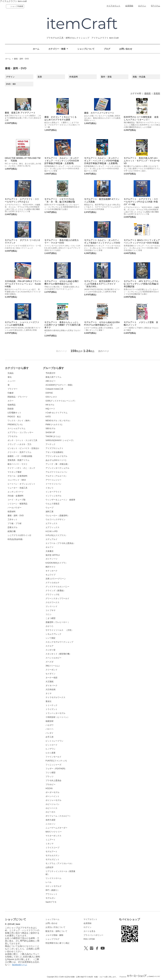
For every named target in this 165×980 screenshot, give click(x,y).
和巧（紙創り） (52, 890)
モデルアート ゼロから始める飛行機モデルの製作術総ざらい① (62, 283)
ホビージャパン (52, 804)
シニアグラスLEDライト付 (19, 535)
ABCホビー (51, 381)
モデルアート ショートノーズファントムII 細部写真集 (22, 324)
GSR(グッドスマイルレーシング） (61, 401)
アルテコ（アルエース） (56, 476)
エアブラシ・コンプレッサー (20, 432)
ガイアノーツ (51, 559)
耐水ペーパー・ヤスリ (17, 464)
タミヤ (49, 693)
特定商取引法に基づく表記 (57, 943)
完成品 (11, 373)
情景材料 (12, 512)
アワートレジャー (53, 480)
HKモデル (50, 405)
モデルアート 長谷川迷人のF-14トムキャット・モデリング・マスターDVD (142, 161)
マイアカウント (113, 6)
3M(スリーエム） (53, 666)
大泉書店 (49, 551)
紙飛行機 (12, 531)
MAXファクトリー (54, 832)
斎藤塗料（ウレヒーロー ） (58, 622)
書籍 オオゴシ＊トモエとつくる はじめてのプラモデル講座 (62, 118)
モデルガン (50, 898)
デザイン (10, 77)
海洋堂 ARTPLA (53, 555)
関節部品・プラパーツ (17, 397)
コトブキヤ (50, 610)
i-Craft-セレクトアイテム (57, 413)
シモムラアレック (53, 634)
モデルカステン (52, 856)
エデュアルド (51, 539)
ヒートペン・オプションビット (21, 484)
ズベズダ (49, 662)
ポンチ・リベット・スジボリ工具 (22, 440)
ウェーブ (49, 508)
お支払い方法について (55, 927)
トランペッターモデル (55, 713)
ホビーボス (50, 812)
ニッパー (12, 381)
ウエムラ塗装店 (52, 504)
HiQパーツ (50, 409)
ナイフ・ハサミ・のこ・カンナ (21, 468)
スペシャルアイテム (16, 429)
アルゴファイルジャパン (56, 472)
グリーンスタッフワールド (57, 598)
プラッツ (49, 777)
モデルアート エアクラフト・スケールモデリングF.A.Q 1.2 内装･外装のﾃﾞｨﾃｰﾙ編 (141, 202)
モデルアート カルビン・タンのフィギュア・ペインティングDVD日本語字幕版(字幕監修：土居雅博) (62, 161)
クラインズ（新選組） (55, 591)
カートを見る (89, 931)
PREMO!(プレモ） (16, 425)
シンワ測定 (50, 638)
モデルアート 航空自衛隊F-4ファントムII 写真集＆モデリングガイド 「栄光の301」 (102, 284)
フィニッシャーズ (53, 765)
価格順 (147, 93)
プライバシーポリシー (93, 935)
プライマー (13, 389)
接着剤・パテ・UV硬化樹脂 (20, 456)
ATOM (92, 939)
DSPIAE (49, 393)
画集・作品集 (139, 77)
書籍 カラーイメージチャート (99, 113)
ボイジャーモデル (53, 800)
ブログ (107, 49)
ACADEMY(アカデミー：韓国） (60, 385)
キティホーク (51, 571)
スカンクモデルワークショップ (59, 642)
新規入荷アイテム (53, 377)
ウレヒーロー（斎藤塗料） (57, 516)
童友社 (49, 701)
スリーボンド (51, 670)
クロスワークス (52, 602)
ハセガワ (49, 725)
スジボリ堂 (50, 650)
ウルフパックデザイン (55, 520)
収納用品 (12, 405)
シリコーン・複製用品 (17, 504)
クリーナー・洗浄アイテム (19, 452)
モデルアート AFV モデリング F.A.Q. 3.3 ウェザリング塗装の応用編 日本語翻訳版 (141, 284)
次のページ (104, 351)
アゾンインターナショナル (57, 468)
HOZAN (49, 788)
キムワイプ (50, 575)
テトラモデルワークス (55, 697)
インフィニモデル (53, 496)
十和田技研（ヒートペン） (57, 717)
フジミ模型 (50, 773)
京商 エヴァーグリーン (56, 579)
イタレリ (49, 488)
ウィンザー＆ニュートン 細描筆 (60, 500)
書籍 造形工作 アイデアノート (20, 113)
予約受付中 (50, 373)
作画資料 (74, 77)
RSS (86, 939)
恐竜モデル (13, 527)
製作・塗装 (107, 77)
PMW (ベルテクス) (54, 425)
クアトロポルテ (52, 583)
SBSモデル (50, 429)
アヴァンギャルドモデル (56, 456)
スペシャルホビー (53, 658)
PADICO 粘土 (14, 417)
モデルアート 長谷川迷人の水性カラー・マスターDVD (62, 241)
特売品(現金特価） (16, 539)
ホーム (36, 49)
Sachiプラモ (51, 902)
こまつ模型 (50, 618)
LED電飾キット (14, 413)
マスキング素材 (15, 472)
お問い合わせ (126, 49)
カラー (11, 401)
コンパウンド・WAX (17, 480)
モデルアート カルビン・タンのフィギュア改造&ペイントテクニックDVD (102, 241)
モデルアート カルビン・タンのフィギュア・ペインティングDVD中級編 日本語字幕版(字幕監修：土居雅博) (102, 161)
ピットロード (51, 745)
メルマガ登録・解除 (54, 935)
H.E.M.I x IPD (52, 531)
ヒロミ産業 (50, 753)
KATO (48, 417)
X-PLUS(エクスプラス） (56, 535)
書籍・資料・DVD (21, 59)
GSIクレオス (51, 397)
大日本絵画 (50, 689)
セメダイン (50, 674)
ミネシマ (49, 844)
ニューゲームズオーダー (56, 828)
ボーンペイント (52, 796)
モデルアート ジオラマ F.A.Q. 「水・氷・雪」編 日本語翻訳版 (60, 200)
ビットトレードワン (54, 741)
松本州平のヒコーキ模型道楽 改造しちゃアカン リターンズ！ (141, 118)
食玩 (10, 377)
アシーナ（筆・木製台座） (57, 464)
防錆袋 (11, 409)
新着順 (157, 93)
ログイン (142, 6)
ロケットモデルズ (53, 886)
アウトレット (51, 894)
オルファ (49, 547)
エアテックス (51, 523)
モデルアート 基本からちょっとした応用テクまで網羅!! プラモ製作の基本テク (62, 325)
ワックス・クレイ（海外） (19, 421)
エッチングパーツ (16, 492)
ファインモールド (53, 757)
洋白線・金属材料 (16, 496)
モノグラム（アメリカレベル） (59, 863)
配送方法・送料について (56, 931)
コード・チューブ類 (16, 500)
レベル (49, 882)
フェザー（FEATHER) (55, 769)
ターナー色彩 (51, 678)
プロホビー (50, 784)
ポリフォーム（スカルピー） (58, 816)
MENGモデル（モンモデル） (58, 421)
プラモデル (13, 436)
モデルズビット (52, 859)
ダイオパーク (51, 686)
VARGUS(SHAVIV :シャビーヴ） (60, 440)
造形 (40, 77)
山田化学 (49, 867)
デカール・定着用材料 (17, 476)
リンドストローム (53, 878)
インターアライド (53, 492)
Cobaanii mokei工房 (54, 389)
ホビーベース (51, 808)
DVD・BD (11, 84)
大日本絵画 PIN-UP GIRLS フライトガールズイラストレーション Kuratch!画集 (23, 284)
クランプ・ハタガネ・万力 (19, 444)
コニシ (49, 614)
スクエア (49, 646)
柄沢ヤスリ (50, 567)
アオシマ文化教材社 (54, 452)
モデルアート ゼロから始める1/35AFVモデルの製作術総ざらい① (102, 324)
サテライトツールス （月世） (59, 630)
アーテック (50, 444)
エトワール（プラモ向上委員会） (60, 543)
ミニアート (50, 840)
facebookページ (20, 965)
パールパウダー (15, 508)
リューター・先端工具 (17, 488)
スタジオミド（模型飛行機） (58, 654)
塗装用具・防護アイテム (18, 460)
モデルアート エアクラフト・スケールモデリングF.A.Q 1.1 (22, 200)
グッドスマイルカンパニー (57, 587)
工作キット (13, 520)
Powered (140, 977)
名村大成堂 (50, 820)
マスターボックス (53, 836)
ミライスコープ (52, 848)
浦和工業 (49, 512)
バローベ (49, 729)
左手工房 (49, 737)
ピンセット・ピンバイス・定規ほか (23, 448)
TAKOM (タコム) (53, 436)
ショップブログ (52, 939)
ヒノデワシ (50, 749)
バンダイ (49, 733)
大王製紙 (49, 682)
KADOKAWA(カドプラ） (56, 563)
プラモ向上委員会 (53, 781)
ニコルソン (50, 824)
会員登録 (129, 6)
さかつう (49, 626)
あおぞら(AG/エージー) (56, 460)
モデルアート (51, 852)
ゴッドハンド (51, 606)
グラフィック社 (52, 595)
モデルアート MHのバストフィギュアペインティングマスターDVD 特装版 (142, 241)
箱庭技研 (49, 721)
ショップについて (86, 49)
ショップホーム (52, 919)
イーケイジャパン (53, 484)
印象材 (11, 393)
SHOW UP (50, 432)
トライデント (51, 709)
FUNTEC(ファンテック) (56, 761)
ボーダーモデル (52, 792)
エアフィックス (52, 527)
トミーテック (51, 705)
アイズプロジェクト (54, 448)
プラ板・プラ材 (15, 523)
